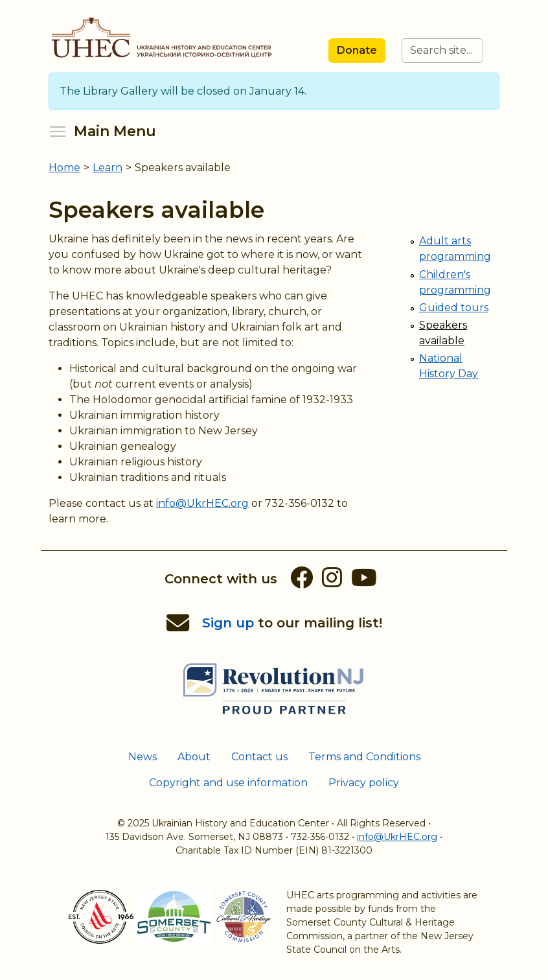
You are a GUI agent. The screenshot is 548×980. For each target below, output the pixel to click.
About (194, 757)
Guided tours (454, 308)
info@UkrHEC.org (202, 503)
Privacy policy (364, 783)
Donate (357, 50)
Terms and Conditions (364, 757)
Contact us (259, 757)
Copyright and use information (228, 783)
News (143, 757)
